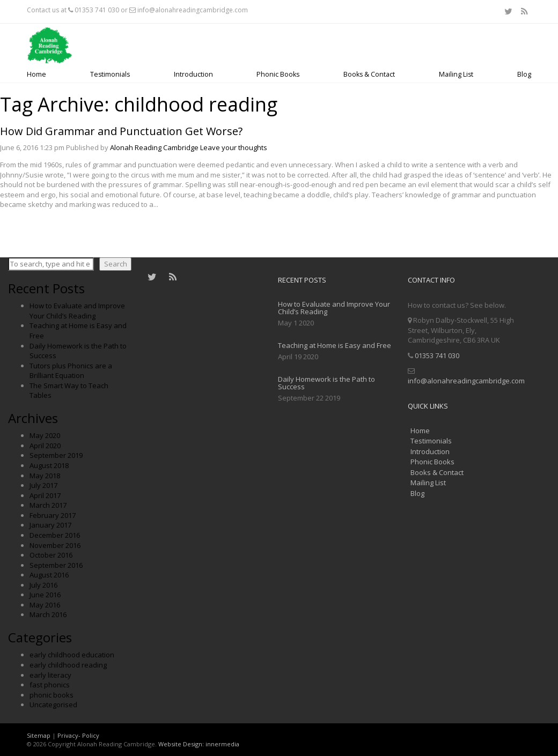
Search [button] (116, 264)
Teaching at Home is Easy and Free (335, 345)
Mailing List (456, 74)
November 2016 (55, 545)
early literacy (50, 675)
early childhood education (72, 655)
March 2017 (48, 505)
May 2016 (45, 605)
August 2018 (49, 465)
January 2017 (50, 525)
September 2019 (56, 455)
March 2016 (48, 614)
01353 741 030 (97, 10)
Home (36, 74)
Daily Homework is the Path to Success (326, 383)
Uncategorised (53, 705)
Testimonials (110, 74)
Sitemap (39, 735)
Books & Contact (369, 74)
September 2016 (56, 565)
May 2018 (45, 476)
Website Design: (181, 744)
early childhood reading (68, 665)
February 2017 (53, 515)
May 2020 (45, 435)
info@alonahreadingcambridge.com (193, 10)
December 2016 (55, 535)
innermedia (222, 744)
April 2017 (45, 495)
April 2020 (45, 446)
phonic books (52, 695)
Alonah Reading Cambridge (154, 147)
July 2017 (43, 485)
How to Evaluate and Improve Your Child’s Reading (77, 311)
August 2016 (49, 575)
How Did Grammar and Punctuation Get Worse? (121, 131)
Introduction (193, 74)
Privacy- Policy (78, 735)
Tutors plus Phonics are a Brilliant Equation (71, 371)
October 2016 (51, 555)
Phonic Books (278, 74)
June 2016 (45, 595)
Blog (524, 74)
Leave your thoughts (234, 147)
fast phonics (50, 685)
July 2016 (43, 585)
